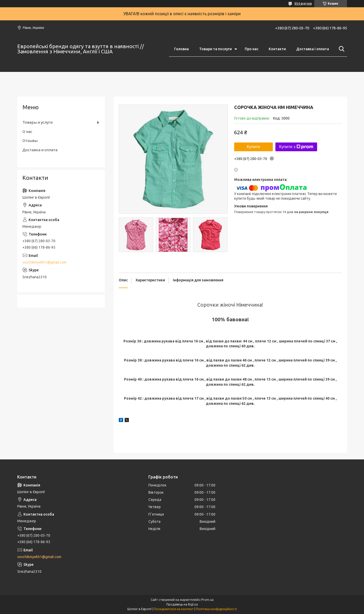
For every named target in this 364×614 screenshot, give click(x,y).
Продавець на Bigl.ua (182, 604)
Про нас (252, 49)
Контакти (277, 49)
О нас (27, 132)
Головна (181, 49)
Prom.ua (207, 600)
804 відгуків (303, 3)
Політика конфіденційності (217, 609)
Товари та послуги (215, 49)
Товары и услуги (37, 122)
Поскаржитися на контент (174, 609)
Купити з (296, 147)
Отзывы (30, 141)
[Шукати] (341, 49)
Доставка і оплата (313, 49)
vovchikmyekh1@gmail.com (44, 262)
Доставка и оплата (40, 150)
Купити (253, 147)
